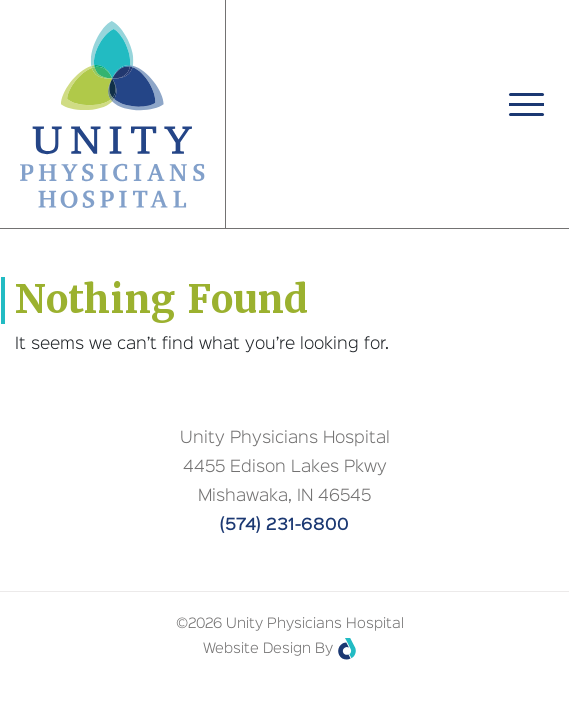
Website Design (257, 649)
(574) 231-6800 (284, 525)
